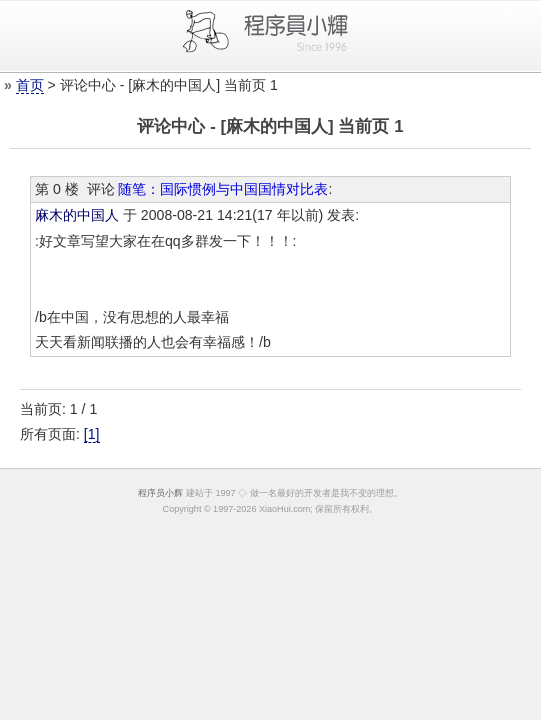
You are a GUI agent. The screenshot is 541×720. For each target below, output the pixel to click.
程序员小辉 (160, 493)
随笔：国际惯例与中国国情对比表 (223, 189)
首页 (30, 85)
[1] (92, 434)
